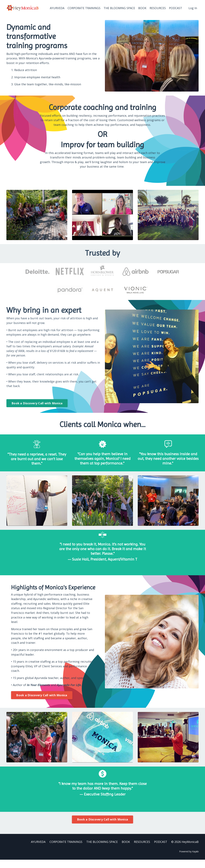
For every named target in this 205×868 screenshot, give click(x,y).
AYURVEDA (57, 8)
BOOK (142, 8)
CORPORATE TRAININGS (84, 8)
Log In (193, 8)
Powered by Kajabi (189, 860)
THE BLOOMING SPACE (119, 8)
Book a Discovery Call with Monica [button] (37, 403)
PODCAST (176, 8)
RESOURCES (158, 8)
